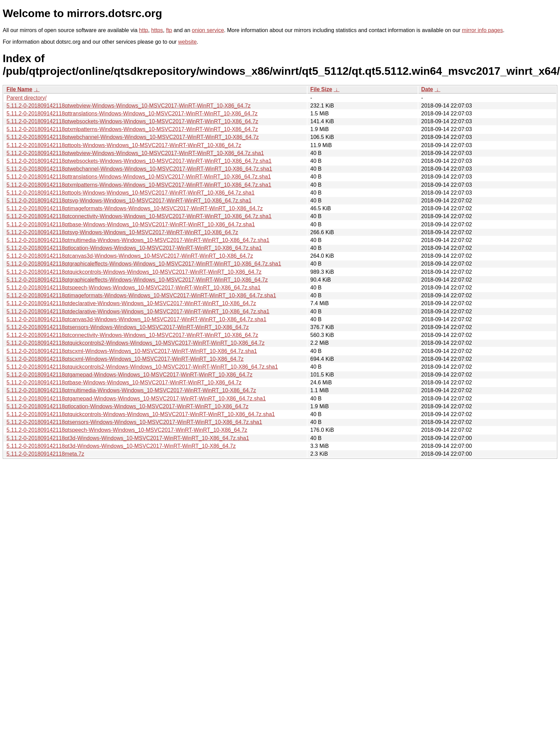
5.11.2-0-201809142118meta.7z (45, 454)
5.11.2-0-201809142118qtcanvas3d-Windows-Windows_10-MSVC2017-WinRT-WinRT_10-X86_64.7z (130, 256)
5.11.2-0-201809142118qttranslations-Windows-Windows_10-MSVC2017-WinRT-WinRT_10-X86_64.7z (132, 113)
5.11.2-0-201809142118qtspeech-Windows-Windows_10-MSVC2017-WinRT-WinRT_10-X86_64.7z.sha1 (134, 288)
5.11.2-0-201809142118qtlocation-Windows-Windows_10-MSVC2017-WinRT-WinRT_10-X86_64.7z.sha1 (134, 248)
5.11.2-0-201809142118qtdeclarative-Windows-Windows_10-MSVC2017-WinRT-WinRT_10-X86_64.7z (131, 303)
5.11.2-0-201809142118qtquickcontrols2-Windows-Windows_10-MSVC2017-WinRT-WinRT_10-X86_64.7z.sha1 (142, 367)
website (187, 42)
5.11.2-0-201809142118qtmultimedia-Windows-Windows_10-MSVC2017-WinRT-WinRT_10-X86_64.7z (131, 390)
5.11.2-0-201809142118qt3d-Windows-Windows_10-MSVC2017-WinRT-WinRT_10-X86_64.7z (121, 446)
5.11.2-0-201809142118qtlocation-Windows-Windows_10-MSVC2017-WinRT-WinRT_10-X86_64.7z (127, 406)
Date (427, 89)
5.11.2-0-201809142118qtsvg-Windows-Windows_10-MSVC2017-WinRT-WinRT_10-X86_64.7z (122, 232)
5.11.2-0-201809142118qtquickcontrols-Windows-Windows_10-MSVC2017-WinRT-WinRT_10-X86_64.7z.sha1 (141, 414)
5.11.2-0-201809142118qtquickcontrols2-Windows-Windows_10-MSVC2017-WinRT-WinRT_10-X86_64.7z (135, 343)
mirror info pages (483, 30)
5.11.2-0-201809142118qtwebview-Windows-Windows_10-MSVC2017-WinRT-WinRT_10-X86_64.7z (128, 106)
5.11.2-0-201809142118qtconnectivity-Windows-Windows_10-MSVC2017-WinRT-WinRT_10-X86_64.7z (132, 335)
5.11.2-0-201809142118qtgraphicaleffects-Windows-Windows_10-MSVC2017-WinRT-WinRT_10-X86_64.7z (137, 280)
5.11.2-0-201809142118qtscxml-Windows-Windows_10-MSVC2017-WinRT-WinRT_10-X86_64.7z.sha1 (132, 351)
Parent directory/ (26, 98)
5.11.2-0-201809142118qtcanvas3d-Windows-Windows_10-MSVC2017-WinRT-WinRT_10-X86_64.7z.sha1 (137, 319)
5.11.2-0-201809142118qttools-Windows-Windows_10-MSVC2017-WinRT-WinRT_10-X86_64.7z (124, 145)
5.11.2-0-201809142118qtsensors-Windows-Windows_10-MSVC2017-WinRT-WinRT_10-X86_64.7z (128, 327)
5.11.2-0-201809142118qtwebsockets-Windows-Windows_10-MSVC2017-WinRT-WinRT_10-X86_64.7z (132, 121)
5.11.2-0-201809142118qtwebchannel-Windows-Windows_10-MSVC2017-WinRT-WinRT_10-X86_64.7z (133, 137)
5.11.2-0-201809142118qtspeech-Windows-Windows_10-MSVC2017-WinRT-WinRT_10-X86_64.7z (127, 430)
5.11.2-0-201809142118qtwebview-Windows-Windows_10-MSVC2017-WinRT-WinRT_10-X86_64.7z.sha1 (135, 153)
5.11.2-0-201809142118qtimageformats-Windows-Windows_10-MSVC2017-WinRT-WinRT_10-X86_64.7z (135, 208)
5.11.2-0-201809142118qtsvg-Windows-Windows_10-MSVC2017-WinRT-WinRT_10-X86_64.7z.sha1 (129, 201)
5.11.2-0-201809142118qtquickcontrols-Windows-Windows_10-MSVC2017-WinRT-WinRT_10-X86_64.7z (134, 272)
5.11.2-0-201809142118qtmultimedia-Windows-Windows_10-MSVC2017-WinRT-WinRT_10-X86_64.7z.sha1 (138, 240)
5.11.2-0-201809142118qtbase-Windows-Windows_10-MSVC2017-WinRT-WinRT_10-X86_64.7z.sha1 (131, 224)
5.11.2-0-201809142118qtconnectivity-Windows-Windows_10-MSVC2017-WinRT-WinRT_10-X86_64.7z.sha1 (139, 216)
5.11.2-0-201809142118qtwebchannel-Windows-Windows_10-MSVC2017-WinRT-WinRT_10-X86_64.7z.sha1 (139, 169)
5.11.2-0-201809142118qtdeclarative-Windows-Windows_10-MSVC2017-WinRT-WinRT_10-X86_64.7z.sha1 (138, 311)
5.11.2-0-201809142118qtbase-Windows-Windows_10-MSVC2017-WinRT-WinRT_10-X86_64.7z (124, 382)
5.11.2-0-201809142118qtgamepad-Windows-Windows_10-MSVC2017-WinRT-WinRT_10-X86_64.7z (130, 375)
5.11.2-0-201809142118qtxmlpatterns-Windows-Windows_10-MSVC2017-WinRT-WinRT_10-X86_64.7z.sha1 (139, 185)
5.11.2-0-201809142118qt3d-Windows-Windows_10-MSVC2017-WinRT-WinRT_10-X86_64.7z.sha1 (128, 438)
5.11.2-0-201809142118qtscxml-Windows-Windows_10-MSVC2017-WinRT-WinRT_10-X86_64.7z (125, 359)
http (143, 30)
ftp (169, 30)
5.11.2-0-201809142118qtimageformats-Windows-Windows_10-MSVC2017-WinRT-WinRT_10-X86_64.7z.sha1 (141, 295)
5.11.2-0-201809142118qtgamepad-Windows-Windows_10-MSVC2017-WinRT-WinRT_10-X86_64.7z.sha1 (136, 399)
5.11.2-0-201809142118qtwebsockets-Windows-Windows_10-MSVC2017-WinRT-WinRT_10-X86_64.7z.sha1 (139, 161)
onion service (208, 30)
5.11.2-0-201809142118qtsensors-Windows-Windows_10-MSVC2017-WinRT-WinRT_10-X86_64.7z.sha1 (134, 422)
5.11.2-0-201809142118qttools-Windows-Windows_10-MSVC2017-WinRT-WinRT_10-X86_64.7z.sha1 (131, 193)
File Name (19, 89)
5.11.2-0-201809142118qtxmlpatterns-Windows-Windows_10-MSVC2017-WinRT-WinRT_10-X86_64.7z (132, 129)
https (157, 30)
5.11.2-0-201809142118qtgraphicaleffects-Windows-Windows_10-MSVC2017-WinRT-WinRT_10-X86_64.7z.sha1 (144, 264)
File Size (321, 89)
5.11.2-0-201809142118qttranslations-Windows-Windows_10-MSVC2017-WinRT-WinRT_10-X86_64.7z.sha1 (139, 177)
